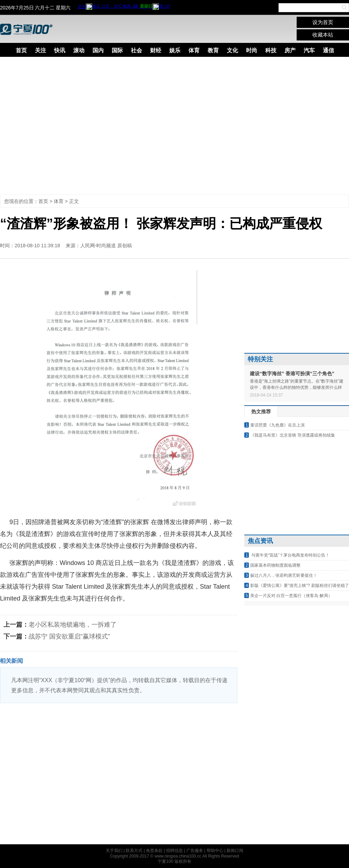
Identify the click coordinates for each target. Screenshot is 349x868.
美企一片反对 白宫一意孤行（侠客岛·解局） (291, 596)
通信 (328, 50)
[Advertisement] (65, 126)
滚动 (79, 50)
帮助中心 (215, 851)
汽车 (309, 50)
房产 (290, 50)
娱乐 (175, 50)
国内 (98, 50)
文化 (232, 50)
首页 (21, 50)
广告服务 (195, 851)
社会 (136, 50)
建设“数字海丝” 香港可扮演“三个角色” (292, 373)
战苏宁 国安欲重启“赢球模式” (69, 636)
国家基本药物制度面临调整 (275, 565)
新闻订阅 (235, 851)
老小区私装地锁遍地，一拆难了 (73, 625)
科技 (271, 50)
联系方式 (134, 851)
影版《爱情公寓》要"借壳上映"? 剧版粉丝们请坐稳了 (300, 586)
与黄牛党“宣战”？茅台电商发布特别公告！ (290, 555)
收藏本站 (323, 35)
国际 (117, 50)
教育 (213, 50)
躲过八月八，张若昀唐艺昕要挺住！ (284, 575)
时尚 (252, 50)
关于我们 (114, 851)
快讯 (60, 50)
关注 (40, 50)
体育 (194, 50)
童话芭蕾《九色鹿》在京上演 (277, 425)
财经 (156, 50)
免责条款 (154, 851)
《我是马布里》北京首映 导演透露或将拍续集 (293, 435)
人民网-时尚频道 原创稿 (106, 246)
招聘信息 (174, 851)
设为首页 (323, 22)
